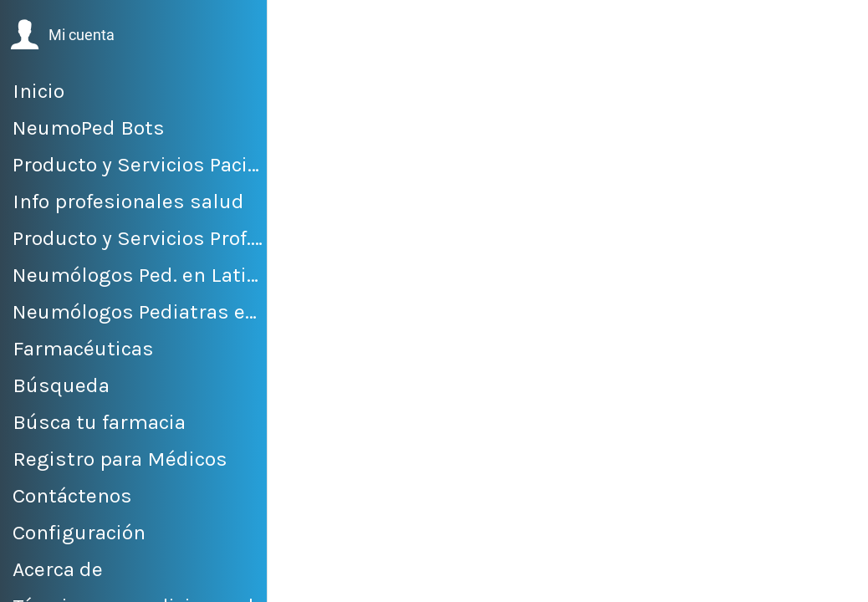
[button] (62, 35)
